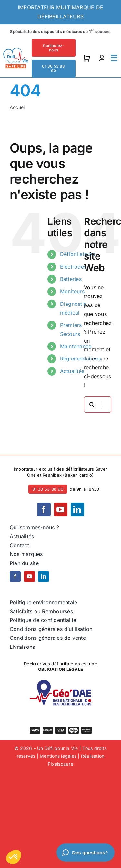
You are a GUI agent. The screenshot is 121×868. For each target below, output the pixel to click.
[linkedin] (77, 509)
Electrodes (73, 267)
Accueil (18, 107)
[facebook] (44, 509)
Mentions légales (58, 756)
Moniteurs (72, 291)
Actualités (72, 371)
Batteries (71, 279)
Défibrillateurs (78, 254)
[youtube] (61, 509)
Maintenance (76, 346)
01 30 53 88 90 (48, 489)
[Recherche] (92, 404)
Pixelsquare (60, 764)
